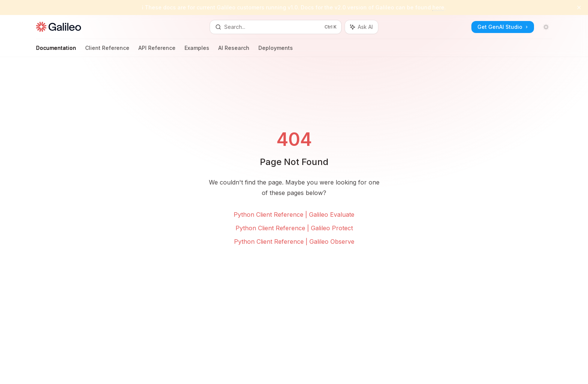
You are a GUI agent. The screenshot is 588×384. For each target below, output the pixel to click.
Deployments (276, 51)
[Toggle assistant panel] (361, 27)
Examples (197, 51)
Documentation (56, 51)
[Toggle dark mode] (546, 27)
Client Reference (107, 51)
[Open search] (276, 27)
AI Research (234, 51)
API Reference (157, 51)
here (438, 7)
